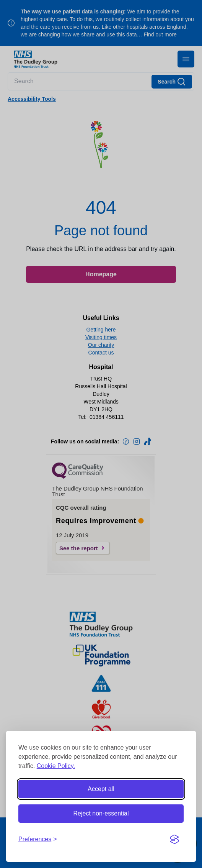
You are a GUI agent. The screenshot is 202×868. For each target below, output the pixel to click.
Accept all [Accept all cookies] (101, 789)
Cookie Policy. (56, 766)
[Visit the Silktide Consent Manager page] (174, 839)
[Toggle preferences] (38, 839)
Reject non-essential (101, 813)
